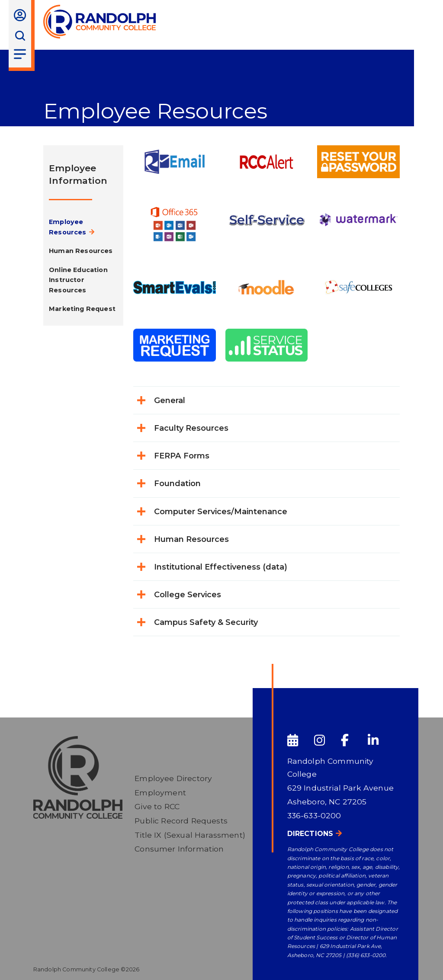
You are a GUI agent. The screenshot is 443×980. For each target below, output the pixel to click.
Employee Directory (173, 778)
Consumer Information (179, 849)
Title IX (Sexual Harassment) (190, 835)
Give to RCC (157, 806)
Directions (310, 834)
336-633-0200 (314, 815)
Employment (160, 793)
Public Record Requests (181, 821)
